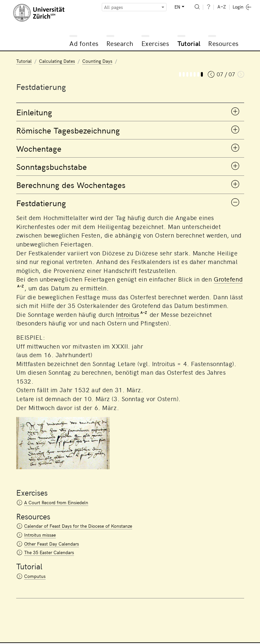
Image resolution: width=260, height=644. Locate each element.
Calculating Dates (57, 61)
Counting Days (97, 61)
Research (120, 43)
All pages (113, 7)
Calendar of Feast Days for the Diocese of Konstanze (78, 526)
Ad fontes (84, 43)
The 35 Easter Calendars (49, 552)
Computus (35, 576)
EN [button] (177, 7)
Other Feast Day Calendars (52, 544)
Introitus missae (40, 535)
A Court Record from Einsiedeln (56, 502)
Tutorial (189, 43)
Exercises (155, 43)
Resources (223, 43)
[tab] (130, 112)
